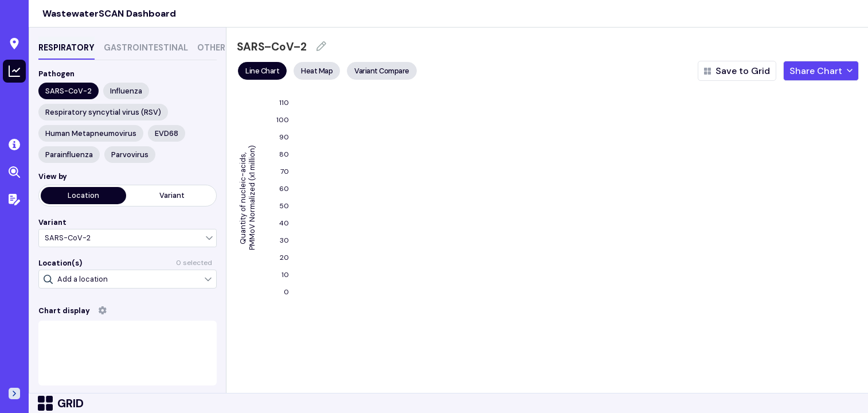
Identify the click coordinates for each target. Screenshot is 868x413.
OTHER (211, 48)
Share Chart (821, 71)
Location (83, 195)
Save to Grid (737, 71)
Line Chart (262, 71)
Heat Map (317, 71)
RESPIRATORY (67, 48)
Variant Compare (382, 71)
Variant (172, 195)
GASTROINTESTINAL (146, 48)
